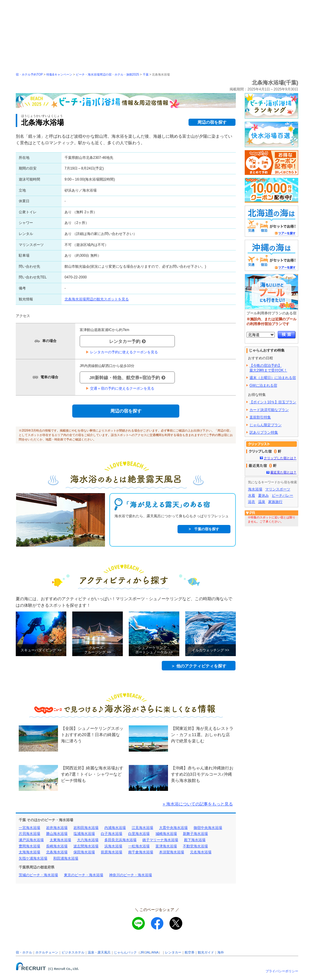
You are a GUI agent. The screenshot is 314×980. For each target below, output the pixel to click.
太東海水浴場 (60, 840)
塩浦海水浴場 (84, 834)
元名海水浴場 (201, 852)
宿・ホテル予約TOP (29, 75)
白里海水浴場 (139, 834)
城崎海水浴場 (166, 834)
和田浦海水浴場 (66, 858)
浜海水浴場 (113, 846)
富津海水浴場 (166, 846)
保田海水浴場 (84, 852)
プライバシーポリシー (282, 971)
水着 (252, 496)
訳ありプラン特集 (264, 432)
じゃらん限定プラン (266, 425)
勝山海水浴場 (57, 834)
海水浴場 (255, 489)
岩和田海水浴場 (86, 828)
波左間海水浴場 (86, 846)
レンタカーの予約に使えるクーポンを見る (122, 352)
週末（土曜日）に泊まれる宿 (273, 378)
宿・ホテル (24, 952)
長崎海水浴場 (57, 846)
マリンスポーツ (278, 489)
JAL (148, 952)
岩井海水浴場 (57, 828)
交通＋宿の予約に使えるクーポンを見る (120, 388)
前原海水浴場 (112, 852)
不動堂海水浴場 (195, 846)
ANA (155, 952)
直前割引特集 (260, 417)
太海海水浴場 (29, 852)
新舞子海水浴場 (195, 834)
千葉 (146, 75)
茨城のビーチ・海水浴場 (38, 875)
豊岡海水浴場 (29, 846)
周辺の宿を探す (212, 122)
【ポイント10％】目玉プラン (273, 402)
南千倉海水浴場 (141, 852)
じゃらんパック (125, 952)
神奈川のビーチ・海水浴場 (131, 875)
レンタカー (173, 952)
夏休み (263, 496)
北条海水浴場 (57, 852)
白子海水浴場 (112, 834)
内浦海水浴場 (115, 828)
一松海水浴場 (139, 846)
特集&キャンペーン (59, 75)
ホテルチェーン (47, 952)
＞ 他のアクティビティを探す (199, 666)
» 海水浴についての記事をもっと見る (198, 804)
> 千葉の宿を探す (204, 529)
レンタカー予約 (127, 341)
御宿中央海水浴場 (208, 828)
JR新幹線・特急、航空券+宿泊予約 (127, 378)
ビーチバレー (282, 496)
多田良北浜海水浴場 (120, 840)
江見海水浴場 (142, 828)
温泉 (262, 502)
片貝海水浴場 (29, 834)
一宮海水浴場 (29, 828)
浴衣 (252, 502)
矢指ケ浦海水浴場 (33, 858)
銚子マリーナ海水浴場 (160, 840)
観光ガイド (206, 952)
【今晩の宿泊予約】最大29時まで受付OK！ (268, 368)
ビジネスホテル (73, 952)
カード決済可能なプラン (269, 410)
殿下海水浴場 (195, 840)
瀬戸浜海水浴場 (31, 840)
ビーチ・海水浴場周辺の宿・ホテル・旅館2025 (107, 75)
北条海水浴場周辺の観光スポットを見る (97, 299)
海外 (221, 952)
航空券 (190, 952)
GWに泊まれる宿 (263, 385)
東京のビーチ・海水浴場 (84, 875)
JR (142, 952)
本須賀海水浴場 (172, 852)
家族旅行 (275, 502)
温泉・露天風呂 (99, 952)
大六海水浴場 (88, 840)
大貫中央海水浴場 (173, 828)
